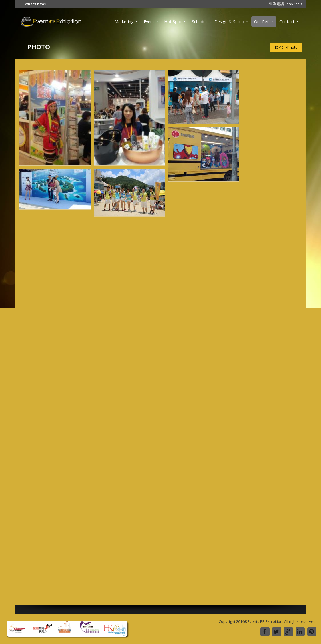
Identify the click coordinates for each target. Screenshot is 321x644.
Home (278, 47)
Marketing (124, 22)
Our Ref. (262, 22)
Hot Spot (173, 22)
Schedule (200, 22)
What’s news (35, 4)
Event (149, 22)
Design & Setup (229, 22)
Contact (287, 22)
